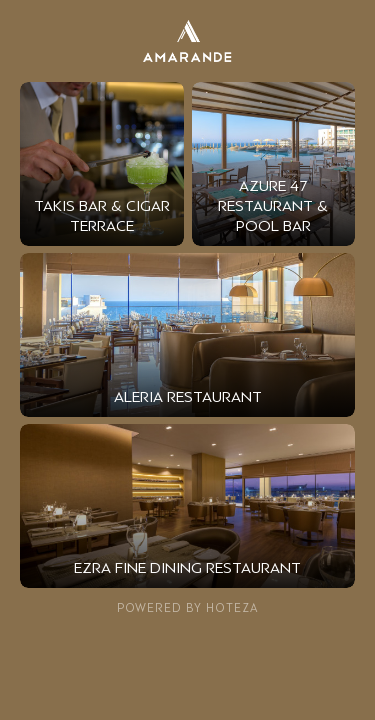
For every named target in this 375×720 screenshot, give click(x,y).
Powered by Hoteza (187, 608)
